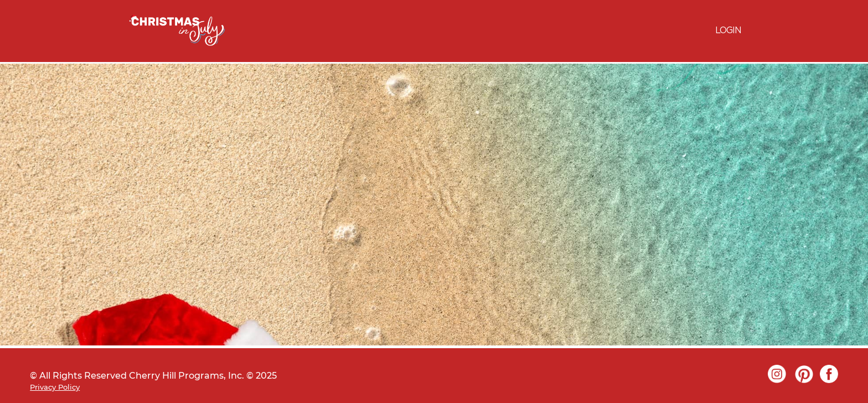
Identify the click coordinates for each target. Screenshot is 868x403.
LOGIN (728, 31)
